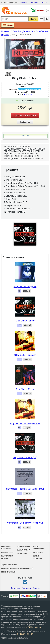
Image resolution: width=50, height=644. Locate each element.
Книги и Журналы (9, 572)
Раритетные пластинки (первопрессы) (17, 568)
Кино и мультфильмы (39, 548)
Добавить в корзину (25, 115)
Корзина (43, 10)
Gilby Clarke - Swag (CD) (25, 287)
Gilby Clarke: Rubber (25, 321)
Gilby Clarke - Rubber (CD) (25, 458)
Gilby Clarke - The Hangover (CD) (25, 423)
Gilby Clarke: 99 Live (25, 389)
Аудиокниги (38, 552)
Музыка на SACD (24, 546)
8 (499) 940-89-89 (34, 627)
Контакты (23, 3)
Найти (33, 19)
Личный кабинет (47, 19)
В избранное (25, 122)
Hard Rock (28, 95)
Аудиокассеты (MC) (9, 565)
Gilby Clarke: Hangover (25, 355)
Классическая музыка (7, 557)
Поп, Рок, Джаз (7, 552)
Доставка (34, 3)
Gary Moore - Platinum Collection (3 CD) (25, 489)
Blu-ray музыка (24, 550)
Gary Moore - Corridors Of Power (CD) (25, 523)
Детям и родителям (38, 557)
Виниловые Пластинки (6, 548)
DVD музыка (22, 554)
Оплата (44, 3)
